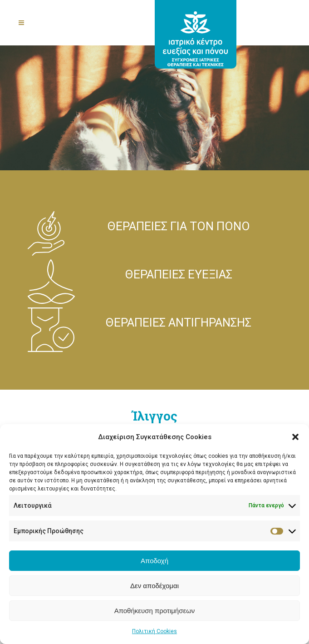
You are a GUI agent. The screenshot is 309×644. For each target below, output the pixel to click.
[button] (295, 437)
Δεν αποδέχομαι (154, 586)
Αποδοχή (154, 561)
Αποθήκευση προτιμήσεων (155, 611)
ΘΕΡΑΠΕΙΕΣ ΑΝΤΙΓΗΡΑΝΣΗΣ (179, 322)
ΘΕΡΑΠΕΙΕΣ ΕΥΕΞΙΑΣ (179, 274)
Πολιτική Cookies (154, 631)
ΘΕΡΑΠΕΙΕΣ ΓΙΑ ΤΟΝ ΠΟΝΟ (179, 226)
